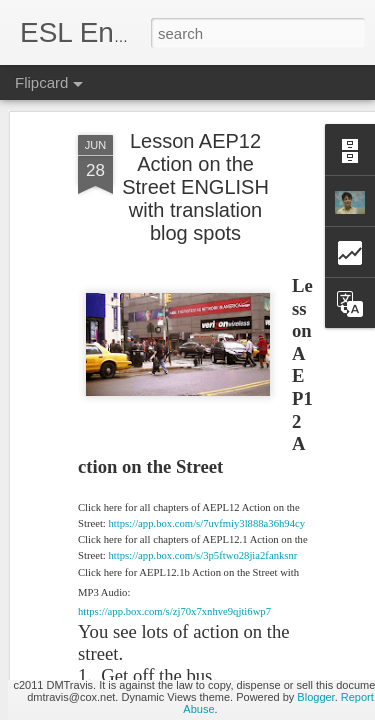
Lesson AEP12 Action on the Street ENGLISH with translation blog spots (195, 121)
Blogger (315, 697)
